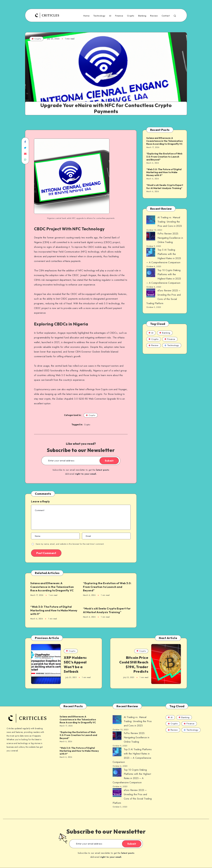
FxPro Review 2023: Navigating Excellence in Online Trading (170, 238)
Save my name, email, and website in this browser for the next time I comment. (70, 544)
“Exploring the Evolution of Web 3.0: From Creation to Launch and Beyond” (107, 587)
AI (110, 16)
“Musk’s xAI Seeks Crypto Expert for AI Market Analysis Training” (107, 610)
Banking (142, 16)
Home (86, 16)
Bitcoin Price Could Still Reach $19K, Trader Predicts (134, 664)
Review (154, 16)
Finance (119, 16)
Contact (166, 16)
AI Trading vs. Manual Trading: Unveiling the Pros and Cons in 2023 (170, 222)
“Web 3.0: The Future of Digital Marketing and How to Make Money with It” (54, 610)
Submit (109, 461)
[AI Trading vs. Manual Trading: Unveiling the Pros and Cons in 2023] (151, 221)
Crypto (131, 16)
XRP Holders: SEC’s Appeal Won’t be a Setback (75, 664)
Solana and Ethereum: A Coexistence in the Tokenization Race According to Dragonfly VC (52, 587)
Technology (99, 16)
